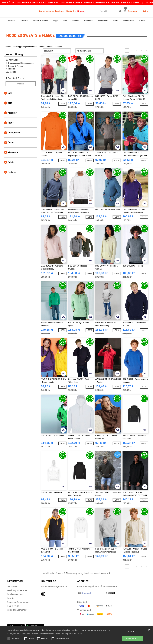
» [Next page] (146, 47)
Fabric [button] (11, 159)
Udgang (81, 11)
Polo (65, 21)
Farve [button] (11, 139)
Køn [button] (10, 89)
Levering (11, 594)
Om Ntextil (12, 583)
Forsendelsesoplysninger (52, 11)
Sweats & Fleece (40, 21)
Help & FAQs (13, 602)
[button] (121, 11)
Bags (55, 21)
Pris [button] (10, 99)
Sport (115, 21)
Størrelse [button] (13, 149)
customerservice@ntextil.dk (54, 583)
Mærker (12, 21)
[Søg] (108, 11)
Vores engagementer (17, 606)
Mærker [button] (12, 109)
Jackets (75, 21)
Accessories (128, 21)
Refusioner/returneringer (18, 598)
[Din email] (90, 589)
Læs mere (78, 634)
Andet (142, 21)
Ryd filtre (21, 80)
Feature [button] (12, 169)
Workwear (103, 21)
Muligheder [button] (14, 129)
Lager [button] (11, 119)
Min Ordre (71, 11)
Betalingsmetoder (15, 591)
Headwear (89, 21)
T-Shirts (24, 21)
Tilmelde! (110, 589)
